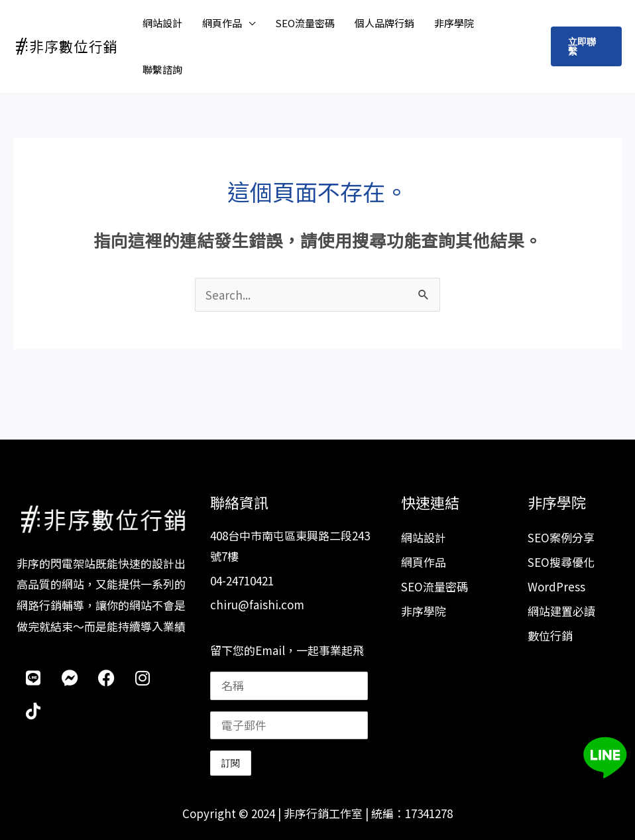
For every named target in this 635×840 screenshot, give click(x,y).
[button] (586, 46)
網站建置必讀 (561, 611)
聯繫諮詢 (162, 69)
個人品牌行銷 (384, 23)
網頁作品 (222, 23)
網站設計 (162, 23)
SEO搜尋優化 (561, 562)
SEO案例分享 (561, 537)
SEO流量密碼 (305, 23)
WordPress (556, 586)
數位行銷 (550, 635)
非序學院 (454, 23)
